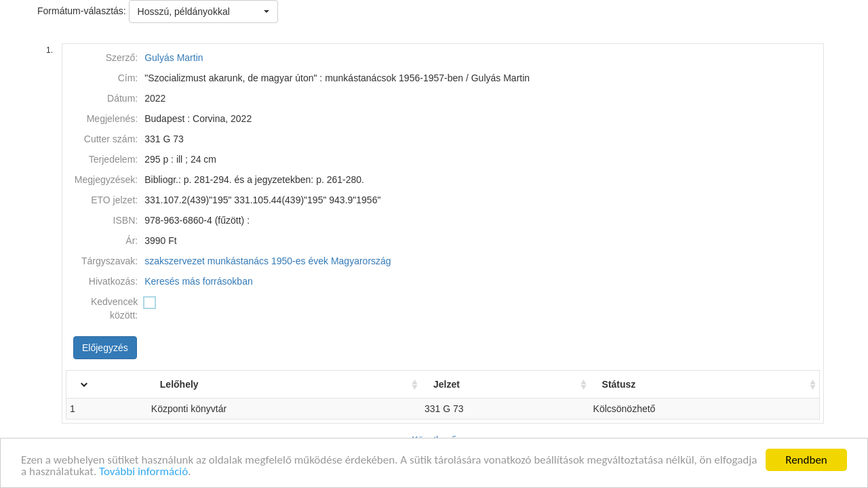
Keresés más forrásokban (199, 281)
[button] (203, 12)
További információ (143, 472)
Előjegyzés (105, 348)
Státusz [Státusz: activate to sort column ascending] (629, 384)
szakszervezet (175, 261)
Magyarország (361, 261)
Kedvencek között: (114, 308)
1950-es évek (300, 261)
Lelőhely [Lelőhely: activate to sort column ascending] (210, 384)
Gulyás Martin (174, 58)
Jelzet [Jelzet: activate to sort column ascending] (464, 384)
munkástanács (238, 261)
